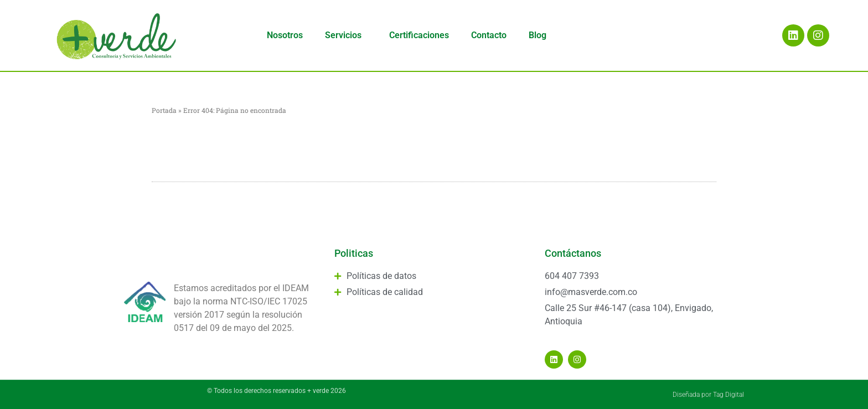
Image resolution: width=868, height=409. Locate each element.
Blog (538, 35)
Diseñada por (693, 395)
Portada (164, 110)
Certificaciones (419, 35)
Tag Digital (728, 395)
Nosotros (285, 35)
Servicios (346, 35)
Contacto (489, 35)
